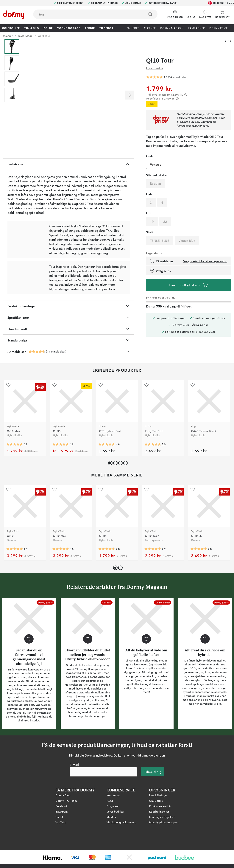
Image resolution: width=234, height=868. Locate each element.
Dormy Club (63, 816)
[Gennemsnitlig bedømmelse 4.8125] (107, 570)
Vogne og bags (69, 28)
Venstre (156, 157)
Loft (149, 206)
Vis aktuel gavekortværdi (122, 843)
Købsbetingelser (159, 832)
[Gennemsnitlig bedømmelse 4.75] (107, 465)
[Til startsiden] (14, 15)
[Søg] (150, 14)
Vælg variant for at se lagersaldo (205, 254)
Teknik (90, 28)
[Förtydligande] (186, 87)
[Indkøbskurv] (222, 14)
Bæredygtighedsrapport (164, 843)
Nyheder (133, 28)
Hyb (149, 187)
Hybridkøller (155, 60)
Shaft (150, 225)
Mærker (150, 28)
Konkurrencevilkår (160, 827)
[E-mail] (103, 792)
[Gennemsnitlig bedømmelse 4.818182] (15, 465)
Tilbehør (106, 28)
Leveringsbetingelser (162, 837)
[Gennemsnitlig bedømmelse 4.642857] (37, 372)
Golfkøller (11, 28)
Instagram (62, 832)
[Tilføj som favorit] (228, 42)
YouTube (61, 843)
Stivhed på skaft (157, 168)
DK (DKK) (221, 3)
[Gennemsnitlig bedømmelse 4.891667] (15, 570)
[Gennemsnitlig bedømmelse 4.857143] (61, 465)
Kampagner (196, 28)
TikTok (60, 837)
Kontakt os (113, 816)
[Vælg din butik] (175, 13)
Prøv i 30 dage (158, 816)
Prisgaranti (113, 827)
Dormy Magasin (172, 28)
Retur (110, 821)
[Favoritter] (205, 14)
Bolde (48, 28)
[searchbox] (87, 14)
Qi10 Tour (44, 36)
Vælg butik (161, 264)
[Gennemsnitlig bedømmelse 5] (153, 465)
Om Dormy (156, 821)
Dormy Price (219, 28)
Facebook (61, 827)
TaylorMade (25, 36)
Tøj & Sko (32, 28)
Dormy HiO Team (66, 821)
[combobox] (95, 14)
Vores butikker (115, 832)
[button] (191, 13)
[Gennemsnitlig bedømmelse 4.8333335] (199, 570)
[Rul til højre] (130, 95)
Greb (150, 149)
